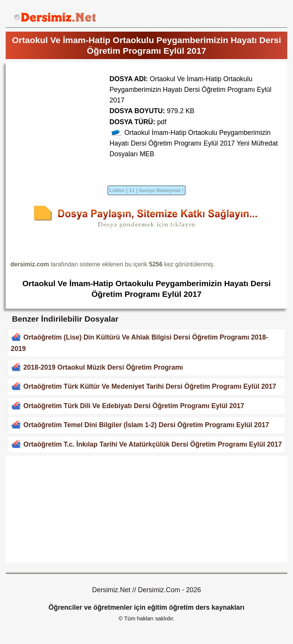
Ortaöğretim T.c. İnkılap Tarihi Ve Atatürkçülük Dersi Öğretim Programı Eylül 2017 (153, 444)
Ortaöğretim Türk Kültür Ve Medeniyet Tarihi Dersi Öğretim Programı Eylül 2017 (150, 386)
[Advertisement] (74, 120)
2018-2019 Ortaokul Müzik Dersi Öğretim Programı (103, 367)
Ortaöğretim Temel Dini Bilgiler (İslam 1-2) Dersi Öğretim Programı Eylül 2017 (146, 425)
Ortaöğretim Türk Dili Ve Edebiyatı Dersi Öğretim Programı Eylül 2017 (134, 406)
